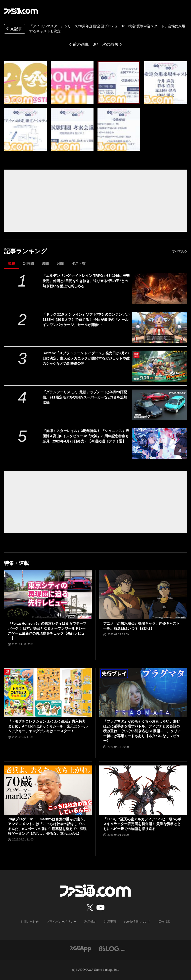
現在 (11, 263)
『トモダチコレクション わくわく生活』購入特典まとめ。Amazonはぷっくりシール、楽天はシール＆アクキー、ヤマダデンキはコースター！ (48, 726)
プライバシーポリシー (61, 922)
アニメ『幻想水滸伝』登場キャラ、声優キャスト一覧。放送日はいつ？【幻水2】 (142, 626)
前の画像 (81, 44)
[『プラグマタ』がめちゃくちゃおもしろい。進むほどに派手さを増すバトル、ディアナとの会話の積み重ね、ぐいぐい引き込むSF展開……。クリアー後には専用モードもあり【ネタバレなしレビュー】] (143, 692)
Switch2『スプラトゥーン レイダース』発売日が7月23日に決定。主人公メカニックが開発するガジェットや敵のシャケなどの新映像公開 (86, 358)
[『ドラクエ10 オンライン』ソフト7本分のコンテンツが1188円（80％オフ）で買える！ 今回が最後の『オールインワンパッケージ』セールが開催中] (160, 327)
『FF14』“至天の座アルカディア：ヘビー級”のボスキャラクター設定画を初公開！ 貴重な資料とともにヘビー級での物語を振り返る (142, 824)
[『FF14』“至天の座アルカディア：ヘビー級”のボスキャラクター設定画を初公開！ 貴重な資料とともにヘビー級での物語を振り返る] (143, 790)
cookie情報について (137, 922)
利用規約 (90, 922)
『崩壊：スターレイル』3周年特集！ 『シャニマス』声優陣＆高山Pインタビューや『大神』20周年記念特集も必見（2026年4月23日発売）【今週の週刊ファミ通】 (86, 436)
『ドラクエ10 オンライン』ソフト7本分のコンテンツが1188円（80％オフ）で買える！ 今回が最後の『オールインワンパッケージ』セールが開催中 (86, 320)
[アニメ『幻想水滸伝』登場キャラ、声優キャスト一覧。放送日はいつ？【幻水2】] (143, 595)
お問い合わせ (30, 922)
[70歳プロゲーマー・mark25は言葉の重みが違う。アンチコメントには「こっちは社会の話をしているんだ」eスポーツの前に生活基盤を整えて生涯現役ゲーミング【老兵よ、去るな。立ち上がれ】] (48, 790)
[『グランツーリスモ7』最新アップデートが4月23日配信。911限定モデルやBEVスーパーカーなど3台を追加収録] (160, 405)
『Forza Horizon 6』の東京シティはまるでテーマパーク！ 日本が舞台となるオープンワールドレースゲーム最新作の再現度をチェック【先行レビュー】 (47, 631)
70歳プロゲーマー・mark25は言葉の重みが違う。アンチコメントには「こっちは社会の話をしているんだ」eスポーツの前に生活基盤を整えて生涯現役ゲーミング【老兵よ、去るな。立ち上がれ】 (47, 826)
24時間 (28, 263)
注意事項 (110, 922)
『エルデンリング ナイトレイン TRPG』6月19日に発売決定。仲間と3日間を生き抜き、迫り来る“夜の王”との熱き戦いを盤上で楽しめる (86, 281)
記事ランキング (25, 251)
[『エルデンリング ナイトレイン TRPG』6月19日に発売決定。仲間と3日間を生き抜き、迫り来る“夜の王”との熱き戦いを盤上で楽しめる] (160, 289)
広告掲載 (164, 922)
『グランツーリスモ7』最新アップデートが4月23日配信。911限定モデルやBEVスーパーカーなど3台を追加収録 (85, 397)
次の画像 (110, 44)
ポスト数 (79, 263)
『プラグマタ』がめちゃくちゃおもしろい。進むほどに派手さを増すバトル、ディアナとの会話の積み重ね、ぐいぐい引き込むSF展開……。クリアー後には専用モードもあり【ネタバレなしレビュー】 (142, 731)
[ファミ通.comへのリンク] (21, 11)
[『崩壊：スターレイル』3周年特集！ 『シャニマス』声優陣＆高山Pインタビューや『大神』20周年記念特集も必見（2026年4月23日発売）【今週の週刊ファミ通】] (160, 444)
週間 (45, 263)
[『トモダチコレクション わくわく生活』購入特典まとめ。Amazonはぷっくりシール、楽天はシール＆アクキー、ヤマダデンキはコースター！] (48, 692)
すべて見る (180, 251)
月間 (60, 263)
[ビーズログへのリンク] (112, 949)
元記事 (14, 29)
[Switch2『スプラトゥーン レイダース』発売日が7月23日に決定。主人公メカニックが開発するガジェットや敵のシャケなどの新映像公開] (160, 366)
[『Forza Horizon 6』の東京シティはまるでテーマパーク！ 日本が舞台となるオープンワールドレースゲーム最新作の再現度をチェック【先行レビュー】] (48, 595)
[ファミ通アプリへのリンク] (80, 949)
